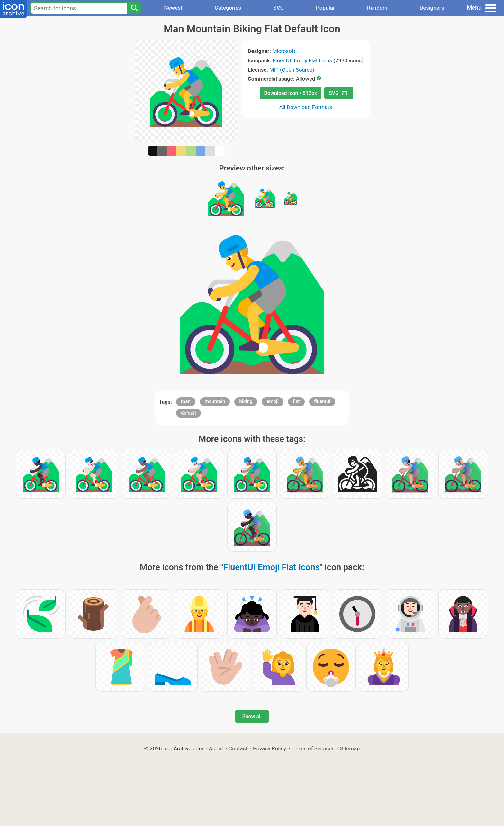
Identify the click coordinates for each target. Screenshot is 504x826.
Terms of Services (313, 748)
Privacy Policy (270, 748)
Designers (432, 8)
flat (296, 401)
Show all (252, 716)
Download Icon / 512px (291, 93)
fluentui (322, 401)
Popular (325, 8)
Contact (238, 748)
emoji (272, 401)
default (189, 413)
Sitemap (350, 748)
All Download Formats (306, 107)
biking (246, 401)
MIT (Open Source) (292, 70)
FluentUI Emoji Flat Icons (302, 60)
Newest (173, 8)
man (186, 401)
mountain (215, 401)
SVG (279, 8)
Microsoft (284, 51)
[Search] (134, 8)
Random (377, 8)
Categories (228, 8)
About (216, 748)
